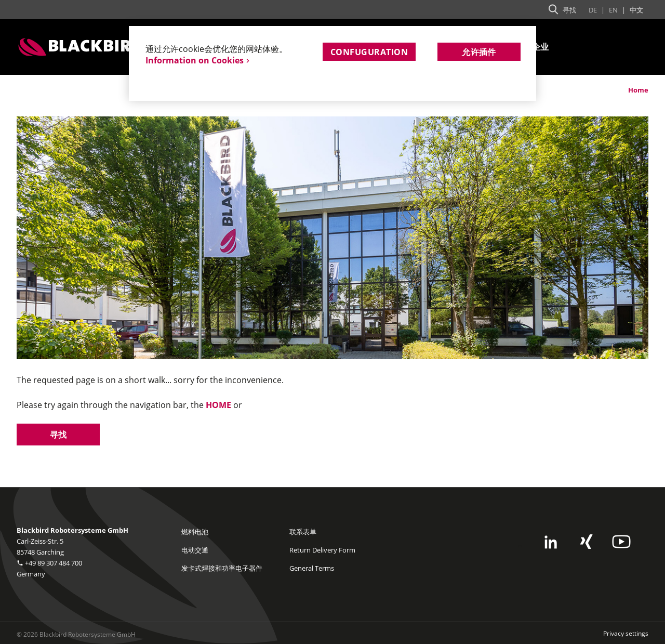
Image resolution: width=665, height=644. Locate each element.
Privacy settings (626, 633)
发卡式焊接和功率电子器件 (222, 568)
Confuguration (369, 52)
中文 (636, 10)
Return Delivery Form (322, 550)
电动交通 (195, 550)
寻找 (58, 435)
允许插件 (479, 52)
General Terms (312, 568)
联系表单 (303, 532)
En (613, 10)
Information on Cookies (195, 60)
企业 (541, 47)
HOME (218, 405)
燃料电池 (195, 532)
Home (638, 90)
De (593, 10)
